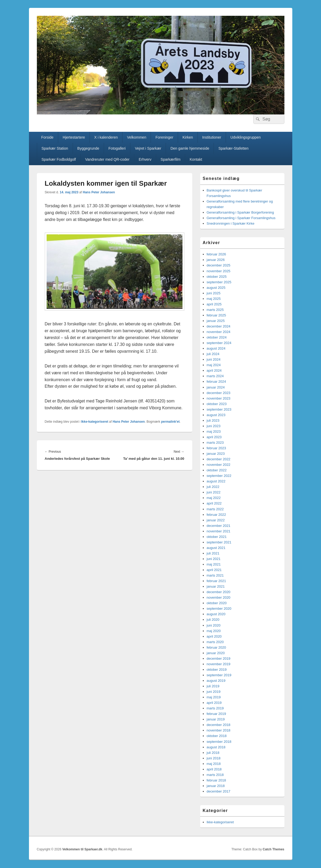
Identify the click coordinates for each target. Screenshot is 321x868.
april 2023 (214, 437)
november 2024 (219, 332)
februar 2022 (216, 515)
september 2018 (219, 742)
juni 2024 (214, 359)
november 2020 (219, 597)
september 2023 (219, 409)
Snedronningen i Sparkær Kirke (231, 223)
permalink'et (170, 422)
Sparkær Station (55, 148)
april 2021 (214, 570)
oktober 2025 (217, 277)
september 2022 (219, 476)
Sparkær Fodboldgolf (59, 159)
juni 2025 (214, 293)
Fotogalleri (117, 148)
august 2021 (216, 548)
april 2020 (214, 636)
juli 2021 (213, 553)
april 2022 (214, 503)
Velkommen (137, 137)
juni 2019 (214, 692)
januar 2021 (216, 586)
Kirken (188, 137)
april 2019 (214, 703)
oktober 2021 (217, 537)
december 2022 (219, 459)
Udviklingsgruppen (246, 137)
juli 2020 (213, 620)
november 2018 (219, 730)
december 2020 (219, 592)
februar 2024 (216, 382)
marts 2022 (215, 509)
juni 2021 (214, 559)
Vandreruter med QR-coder (107, 159)
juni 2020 (214, 625)
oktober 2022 (217, 470)
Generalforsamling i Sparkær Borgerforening (240, 212)
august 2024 (216, 348)
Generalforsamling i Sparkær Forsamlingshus (241, 218)
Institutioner (212, 137)
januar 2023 (216, 454)
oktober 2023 (217, 404)
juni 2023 (214, 426)
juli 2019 (213, 686)
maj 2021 (214, 564)
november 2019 (219, 664)
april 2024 (214, 370)
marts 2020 (215, 642)
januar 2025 (216, 321)
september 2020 (219, 609)
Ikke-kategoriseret (95, 422)
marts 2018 (215, 775)
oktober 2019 (217, 670)
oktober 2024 (217, 337)
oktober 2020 (217, 603)
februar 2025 (216, 315)
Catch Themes (273, 849)
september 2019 (219, 675)
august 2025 (216, 288)
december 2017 (219, 791)
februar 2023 (216, 448)
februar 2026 (216, 254)
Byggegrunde (88, 148)
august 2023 (216, 415)
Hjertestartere (74, 137)
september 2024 (219, 343)
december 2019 (219, 658)
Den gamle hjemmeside (190, 148)
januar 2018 (216, 786)
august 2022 (216, 481)
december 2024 (219, 326)
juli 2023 (213, 420)
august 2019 (216, 681)
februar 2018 (216, 780)
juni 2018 (214, 758)
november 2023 (219, 398)
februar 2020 (216, 647)
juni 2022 (214, 492)
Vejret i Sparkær (148, 148)
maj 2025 (214, 299)
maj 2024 (214, 365)
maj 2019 (214, 697)
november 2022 (219, 465)
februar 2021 (216, 581)
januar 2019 (216, 719)
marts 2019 (215, 708)
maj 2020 (214, 631)
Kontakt (196, 159)
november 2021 (219, 531)
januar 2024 (216, 387)
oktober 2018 (217, 736)
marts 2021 (215, 575)
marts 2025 (215, 310)
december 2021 (219, 526)
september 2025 (219, 282)
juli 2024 (213, 354)
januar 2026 (216, 260)
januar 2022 (216, 520)
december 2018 (219, 725)
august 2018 (216, 747)
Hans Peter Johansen (99, 192)
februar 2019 (216, 714)
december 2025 (219, 265)
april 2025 (214, 304)
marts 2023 (215, 443)
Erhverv (145, 159)
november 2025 (219, 271)
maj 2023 (214, 432)
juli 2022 (213, 487)
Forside (47, 137)
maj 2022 (214, 498)
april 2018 (214, 769)
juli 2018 (213, 753)
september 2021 (219, 542)
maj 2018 (214, 764)
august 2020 (216, 614)
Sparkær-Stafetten (233, 148)
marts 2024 (215, 376)
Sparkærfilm (171, 159)
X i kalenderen (106, 137)
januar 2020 (216, 653)
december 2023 (219, 393)
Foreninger (164, 137)
